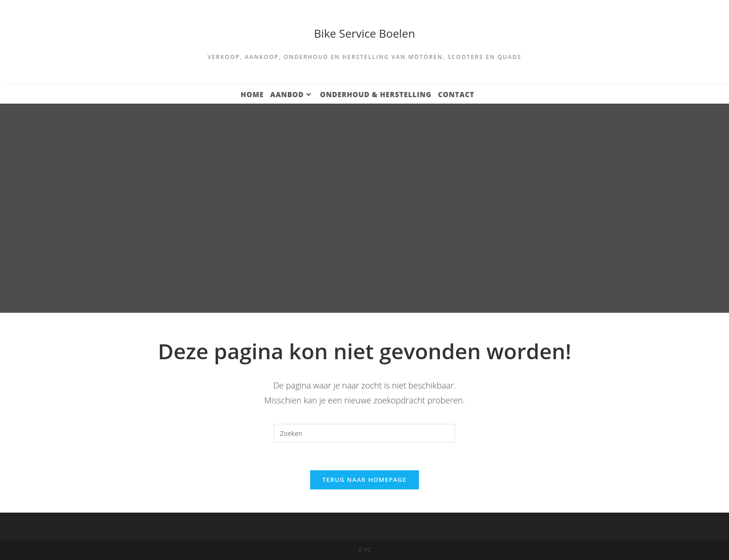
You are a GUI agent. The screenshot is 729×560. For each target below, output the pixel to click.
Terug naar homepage (364, 480)
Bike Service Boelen (364, 33)
